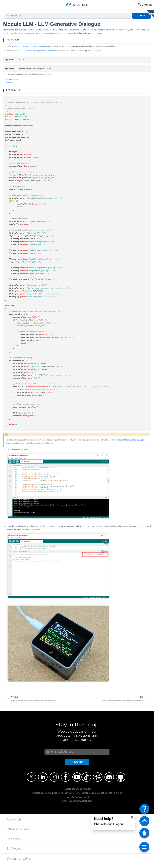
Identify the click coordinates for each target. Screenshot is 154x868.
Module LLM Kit (12, 81)
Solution (13, 844)
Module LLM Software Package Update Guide (33, 53)
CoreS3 (9, 85)
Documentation (19, 863)
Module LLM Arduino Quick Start (27, 48)
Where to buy (18, 834)
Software (14, 853)
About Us (14, 824)
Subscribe (77, 767)
